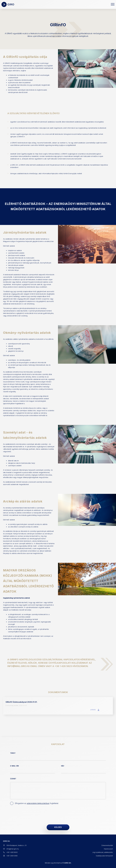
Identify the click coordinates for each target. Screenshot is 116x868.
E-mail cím (14, 766)
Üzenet (13, 779)
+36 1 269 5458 (10, 856)
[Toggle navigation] (113, 4)
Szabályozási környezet (104, 856)
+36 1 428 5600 (10, 852)
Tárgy (13, 753)
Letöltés (95, 710)
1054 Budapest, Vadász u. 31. (15, 845)
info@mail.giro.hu (11, 849)
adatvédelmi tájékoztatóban (38, 803)
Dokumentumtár (107, 845)
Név (63, 766)
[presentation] (29, 814)
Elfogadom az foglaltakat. (37, 803)
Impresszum (108, 849)
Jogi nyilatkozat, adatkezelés (103, 852)
